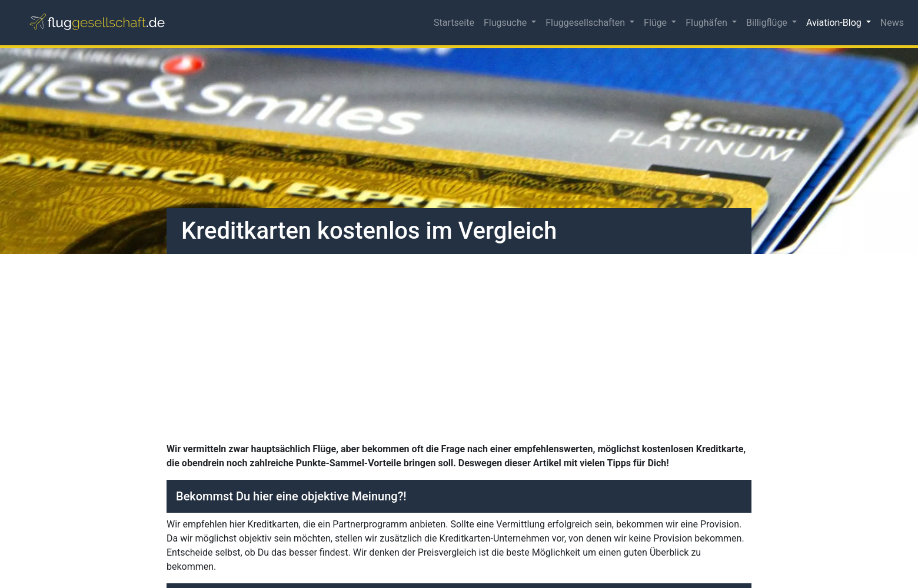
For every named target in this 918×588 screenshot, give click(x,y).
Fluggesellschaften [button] (586, 23)
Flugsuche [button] (506, 23)
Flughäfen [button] (708, 23)
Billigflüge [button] (768, 23)
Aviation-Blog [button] (835, 23)
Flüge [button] (656, 23)
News (892, 23)
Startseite (454, 23)
